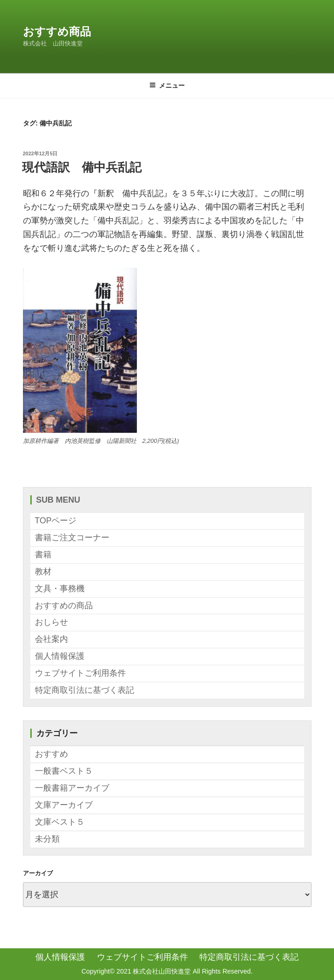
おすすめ (51, 754)
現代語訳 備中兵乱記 (82, 167)
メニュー (167, 85)
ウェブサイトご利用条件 (80, 673)
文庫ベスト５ (60, 822)
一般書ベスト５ (64, 771)
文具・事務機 (60, 589)
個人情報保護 (60, 656)
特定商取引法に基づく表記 (85, 690)
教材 (43, 572)
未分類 (47, 839)
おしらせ (51, 622)
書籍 (43, 555)
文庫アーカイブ (64, 805)
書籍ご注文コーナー (72, 538)
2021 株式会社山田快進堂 (153, 971)
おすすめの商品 (64, 606)
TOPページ (56, 521)
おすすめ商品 (57, 31)
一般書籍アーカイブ (72, 788)
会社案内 (51, 639)
